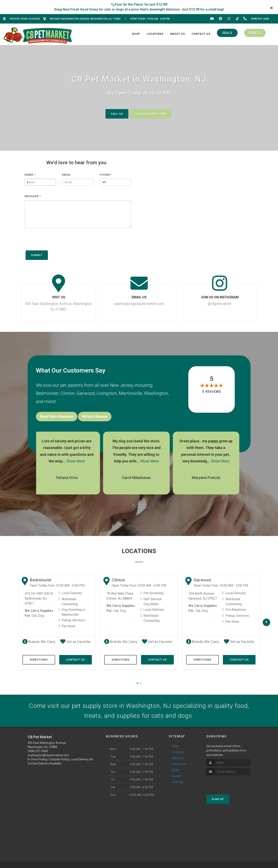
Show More (78, 461)
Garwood (86, 393)
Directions (39, 660)
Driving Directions (151, 114)
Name (30, 174)
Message (33, 196)
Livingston (107, 393)
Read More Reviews (57, 416)
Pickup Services (73, 620)
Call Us (117, 114)
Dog (41, 616)
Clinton (68, 393)
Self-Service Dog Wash (153, 602)
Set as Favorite (75, 642)
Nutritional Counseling (70, 602)
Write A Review (95, 416)
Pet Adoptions (236, 610)
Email (67, 174)
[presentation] (56, 241)
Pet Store (68, 626)
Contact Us (75, 660)
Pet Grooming (153, 593)
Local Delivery (72, 593)
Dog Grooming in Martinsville (73, 612)
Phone (106, 174)
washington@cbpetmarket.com (48, 755)
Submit (37, 255)
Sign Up (218, 799)
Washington (156, 393)
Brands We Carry (39, 642)
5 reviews (212, 391)
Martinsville (131, 393)
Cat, (34, 616)
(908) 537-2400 (38, 751)
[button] (134, 505)
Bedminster (47, 393)
